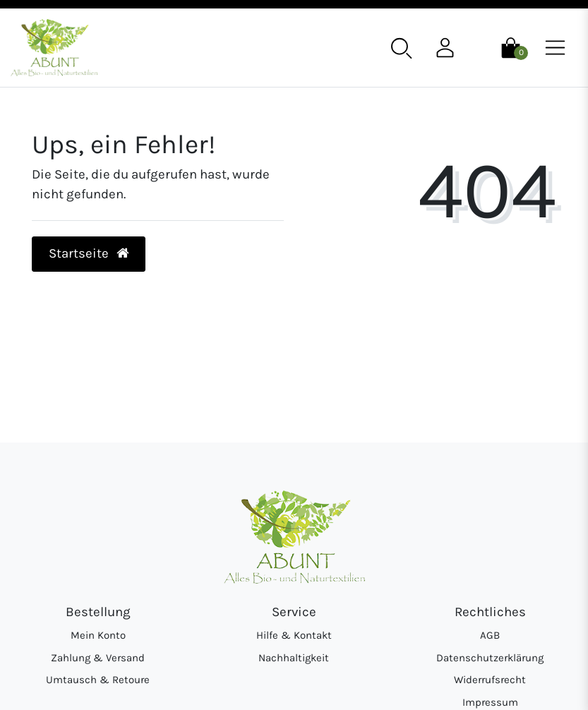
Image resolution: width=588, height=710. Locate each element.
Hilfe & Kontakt (294, 635)
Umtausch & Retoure (98, 680)
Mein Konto (98, 635)
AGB (490, 635)
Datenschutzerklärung (490, 658)
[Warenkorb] (511, 47)
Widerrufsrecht (490, 680)
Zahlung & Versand (98, 658)
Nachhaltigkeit (294, 658)
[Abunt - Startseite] (54, 48)
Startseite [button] (89, 253)
